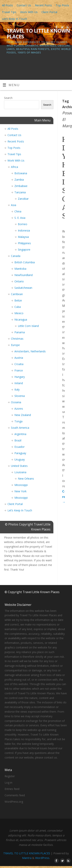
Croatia (19, 364)
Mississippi (21, 485)
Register (10, 776)
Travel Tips (9, 12)
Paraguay (20, 453)
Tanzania (20, 192)
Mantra (27, 858)
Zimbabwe (21, 186)
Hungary (20, 377)
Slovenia (20, 396)
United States (19, 466)
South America (20, 428)
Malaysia (23, 237)
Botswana (21, 173)
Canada (16, 256)
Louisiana (20, 472)
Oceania (16, 402)
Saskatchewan (23, 288)
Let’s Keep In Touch (14, 19)
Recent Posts (43, 5)
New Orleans (26, 479)
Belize (18, 300)
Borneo (23, 224)
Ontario (19, 281)
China (18, 211)
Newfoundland (24, 275)
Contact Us (24, 5)
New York (20, 491)
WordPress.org (14, 802)
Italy (17, 389)
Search (8, 98)
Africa (14, 167)
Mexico (19, 313)
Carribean (17, 294)
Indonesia (24, 230)
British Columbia (25, 262)
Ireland (19, 383)
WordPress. (43, 858)
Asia (14, 205)
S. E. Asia (20, 218)
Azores (19, 409)
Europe (15, 345)
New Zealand (23, 415)
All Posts (7, 5)
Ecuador (19, 447)
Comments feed (15, 795)
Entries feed (12, 789)
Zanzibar (23, 199)
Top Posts (62, 5)
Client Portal (49, 12)
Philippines (24, 243)
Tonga (18, 421)
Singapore (24, 250)
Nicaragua (21, 320)
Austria (19, 358)
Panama (20, 332)
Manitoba (20, 269)
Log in (8, 783)
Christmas (17, 339)
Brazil (18, 440)
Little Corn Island (28, 326)
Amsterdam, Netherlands (30, 351)
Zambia (19, 180)
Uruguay (20, 459)
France (19, 370)
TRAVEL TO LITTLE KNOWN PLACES (38, 34)
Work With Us (29, 12)
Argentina (20, 434)
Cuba (18, 307)
